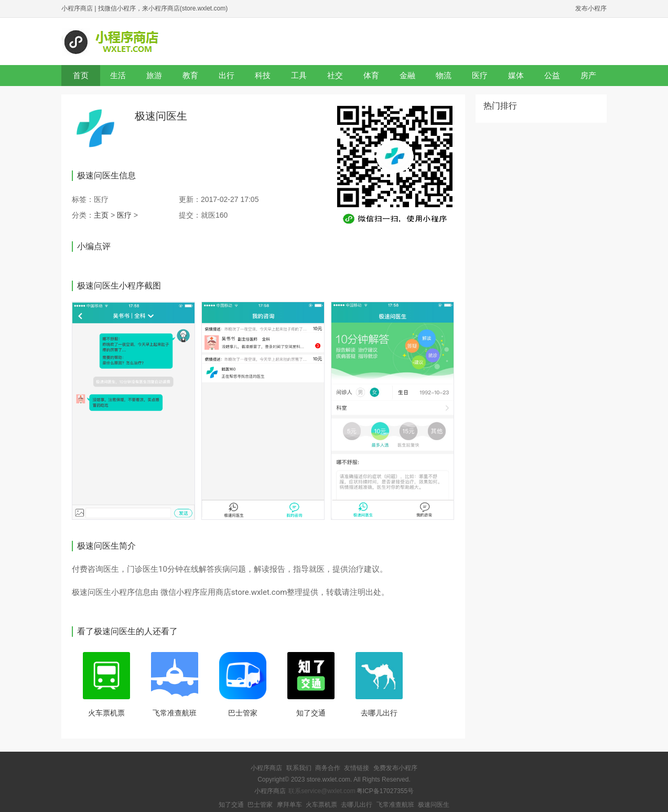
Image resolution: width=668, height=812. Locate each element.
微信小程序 (180, 592)
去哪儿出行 (379, 713)
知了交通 (311, 713)
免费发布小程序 (395, 768)
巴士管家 (243, 713)
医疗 (124, 215)
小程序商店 (77, 8)
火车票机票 (106, 713)
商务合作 (328, 768)
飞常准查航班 (175, 713)
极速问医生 (434, 805)
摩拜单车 (289, 805)
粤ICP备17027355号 (385, 791)
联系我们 (299, 768)
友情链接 (357, 768)
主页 (101, 215)
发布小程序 (591, 8)
